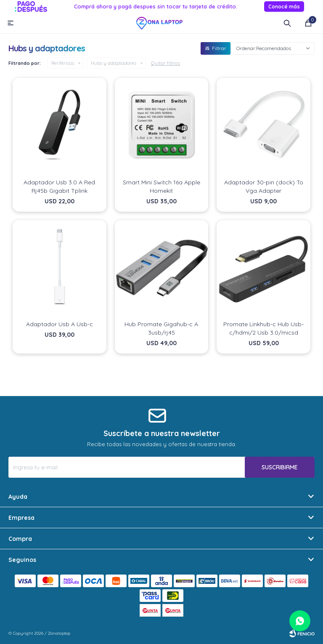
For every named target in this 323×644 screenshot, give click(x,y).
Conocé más (284, 7)
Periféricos (63, 63)
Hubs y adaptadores (114, 63)
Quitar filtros (165, 63)
